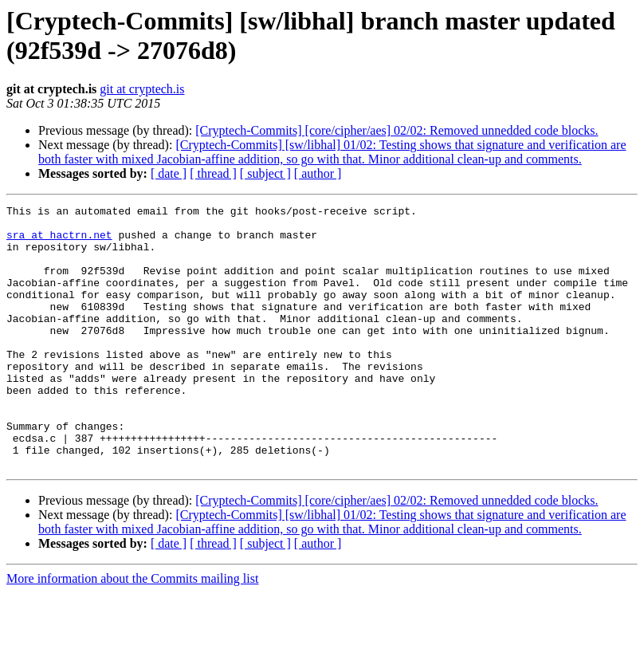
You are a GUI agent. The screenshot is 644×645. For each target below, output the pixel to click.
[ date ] (169, 173)
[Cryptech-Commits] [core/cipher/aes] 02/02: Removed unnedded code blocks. (397, 130)
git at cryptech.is (142, 89)
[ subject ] (265, 173)
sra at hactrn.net (59, 242)
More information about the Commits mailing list (132, 631)
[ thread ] (213, 173)
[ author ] (318, 173)
